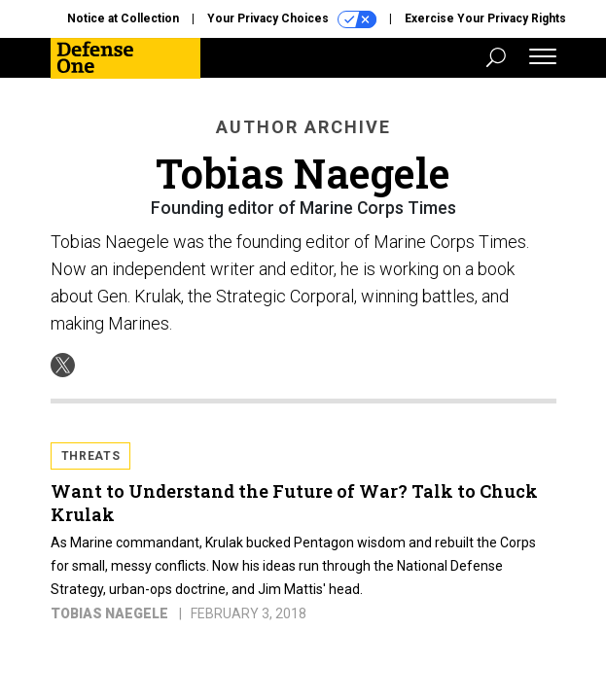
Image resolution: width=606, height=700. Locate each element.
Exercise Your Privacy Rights (485, 18)
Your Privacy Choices (292, 19)
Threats (91, 456)
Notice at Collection (123, 18)
